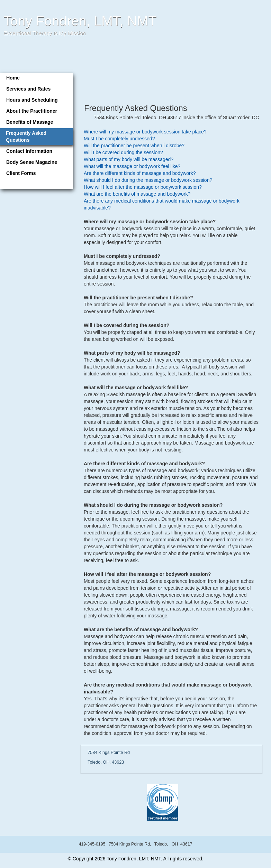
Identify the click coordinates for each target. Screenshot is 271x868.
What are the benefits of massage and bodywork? (137, 194)
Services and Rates (28, 89)
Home (13, 78)
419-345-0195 (92, 844)
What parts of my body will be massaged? (129, 159)
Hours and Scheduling (32, 100)
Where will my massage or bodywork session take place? (145, 132)
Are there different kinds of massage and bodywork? (140, 173)
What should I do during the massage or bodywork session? (148, 180)
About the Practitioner (32, 111)
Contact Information (29, 151)
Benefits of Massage (30, 122)
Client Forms (21, 173)
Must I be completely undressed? (119, 139)
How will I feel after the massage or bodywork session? (143, 187)
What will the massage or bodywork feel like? (132, 166)
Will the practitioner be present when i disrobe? (134, 146)
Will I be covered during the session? (123, 152)
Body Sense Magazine (32, 162)
